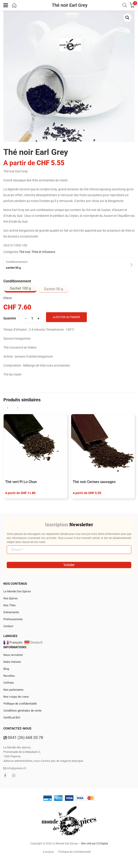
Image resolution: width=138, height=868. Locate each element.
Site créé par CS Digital (94, 844)
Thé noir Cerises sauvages (94, 482)
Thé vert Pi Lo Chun (21, 482)
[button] (127, 18)
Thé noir (25, 252)
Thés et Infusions (43, 252)
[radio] (20, 289)
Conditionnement (17, 281)
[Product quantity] (32, 318)
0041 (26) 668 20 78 (23, 737)
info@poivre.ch (15, 768)
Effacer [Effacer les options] (8, 298)
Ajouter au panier (66, 317)
